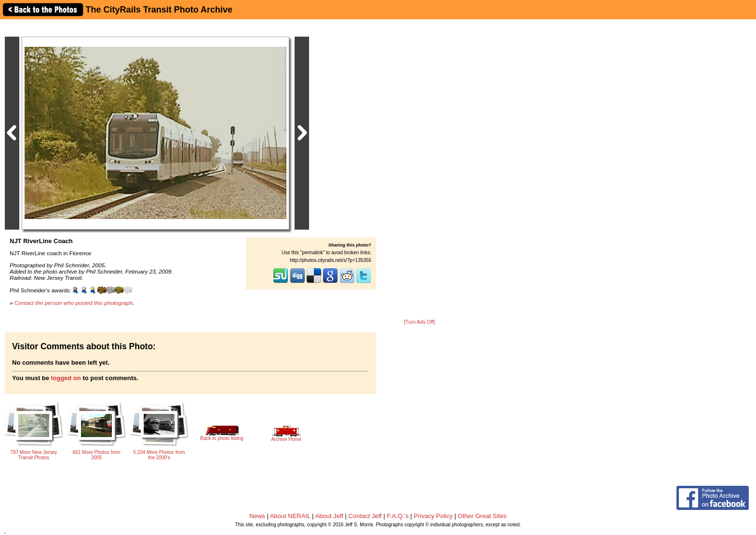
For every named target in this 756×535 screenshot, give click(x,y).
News (257, 516)
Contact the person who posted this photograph (74, 303)
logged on (66, 378)
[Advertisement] (419, 170)
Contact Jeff (365, 516)
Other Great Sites (482, 516)
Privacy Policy (433, 516)
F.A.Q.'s (398, 516)
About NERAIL (290, 516)
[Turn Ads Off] (419, 322)
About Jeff (329, 516)
